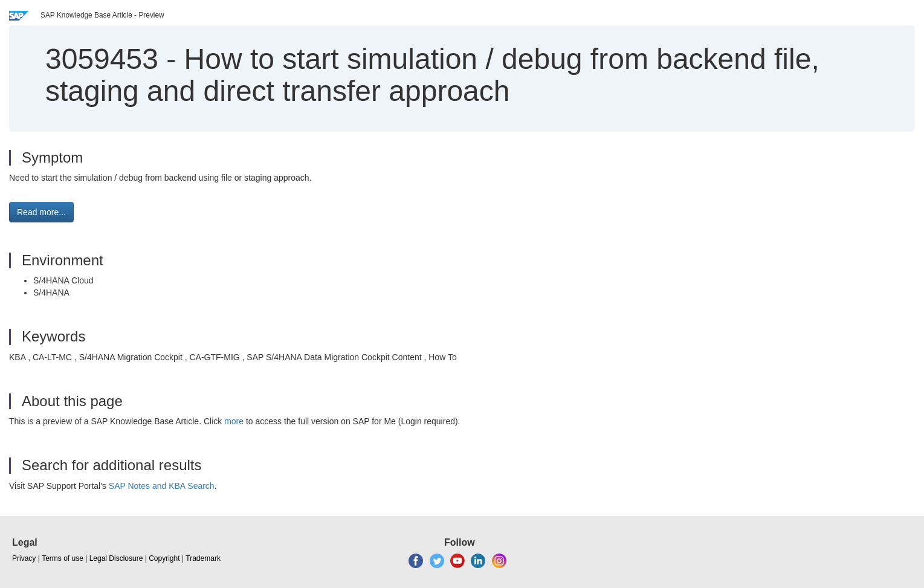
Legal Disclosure (116, 558)
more (234, 421)
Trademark (203, 558)
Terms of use (63, 558)
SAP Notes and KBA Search (162, 486)
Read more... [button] (41, 212)
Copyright (164, 558)
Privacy (24, 558)
